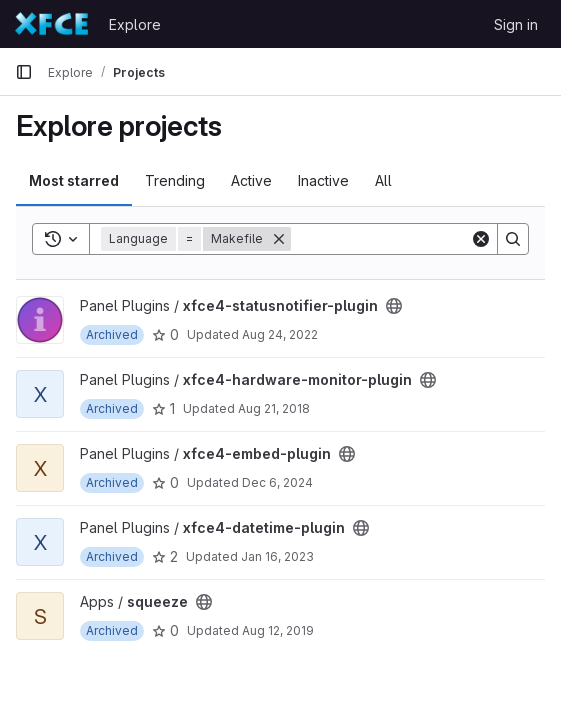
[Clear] (481, 239)
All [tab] (383, 180)
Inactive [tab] (323, 180)
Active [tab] (251, 180)
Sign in (516, 24)
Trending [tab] (175, 180)
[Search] (415, 239)
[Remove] (279, 239)
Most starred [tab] (74, 180)
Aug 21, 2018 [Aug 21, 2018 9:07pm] (274, 408)
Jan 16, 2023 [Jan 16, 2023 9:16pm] (277, 556)
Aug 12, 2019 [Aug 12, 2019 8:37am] (278, 630)
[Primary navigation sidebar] (24, 72)
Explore (135, 24)
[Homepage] (52, 24)
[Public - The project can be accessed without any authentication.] (394, 306)
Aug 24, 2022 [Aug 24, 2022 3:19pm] (280, 334)
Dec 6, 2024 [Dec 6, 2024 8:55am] (277, 482)
